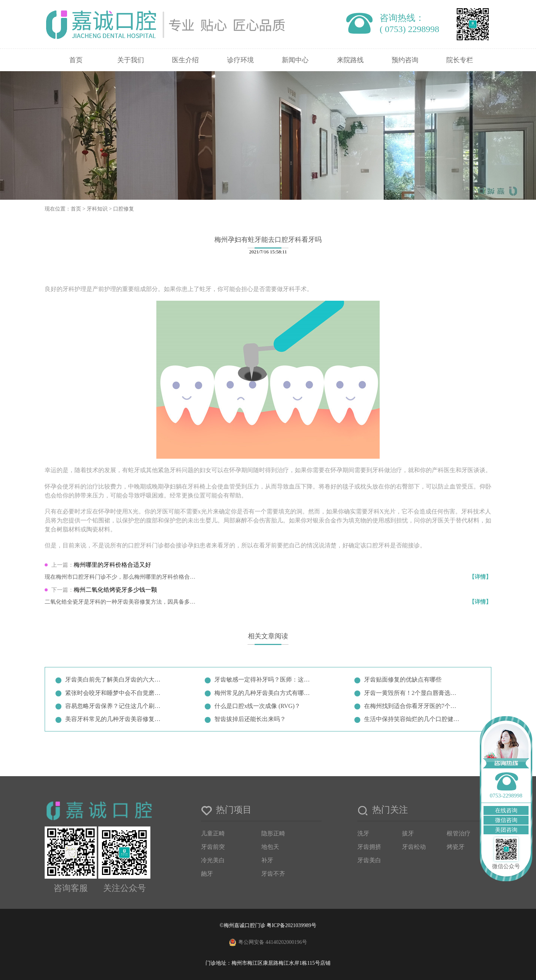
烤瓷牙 (456, 847)
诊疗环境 (240, 60)
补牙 (267, 860)
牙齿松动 (414, 847)
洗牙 (363, 833)
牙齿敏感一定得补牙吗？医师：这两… (264, 679)
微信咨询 (506, 820)
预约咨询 (405, 60)
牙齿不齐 (273, 874)
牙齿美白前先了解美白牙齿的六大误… (114, 679)
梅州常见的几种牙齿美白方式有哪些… (264, 693)
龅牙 (207, 874)
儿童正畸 (213, 833)
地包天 (270, 847)
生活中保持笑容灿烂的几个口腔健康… (413, 719)
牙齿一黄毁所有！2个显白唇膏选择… (413, 693)
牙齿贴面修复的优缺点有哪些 (403, 679)
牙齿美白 (369, 860)
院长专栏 (460, 60)
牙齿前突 (213, 847)
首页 (76, 60)
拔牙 (408, 833)
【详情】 (480, 577)
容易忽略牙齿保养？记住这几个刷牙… (114, 706)
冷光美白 (213, 860)
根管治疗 (459, 833)
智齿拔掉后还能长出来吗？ (250, 719)
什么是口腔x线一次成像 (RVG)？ (257, 706)
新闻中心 (295, 60)
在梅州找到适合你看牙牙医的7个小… (413, 706)
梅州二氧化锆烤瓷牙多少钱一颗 (115, 590)
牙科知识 (97, 209)
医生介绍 (185, 60)
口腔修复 (124, 209)
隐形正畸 (273, 833)
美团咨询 (506, 830)
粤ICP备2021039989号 (291, 925)
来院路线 (350, 60)
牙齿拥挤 (369, 847)
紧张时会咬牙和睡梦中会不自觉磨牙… (114, 693)
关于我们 (131, 60)
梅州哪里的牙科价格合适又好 (112, 565)
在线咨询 (506, 810)
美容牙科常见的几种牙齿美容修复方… (114, 719)
